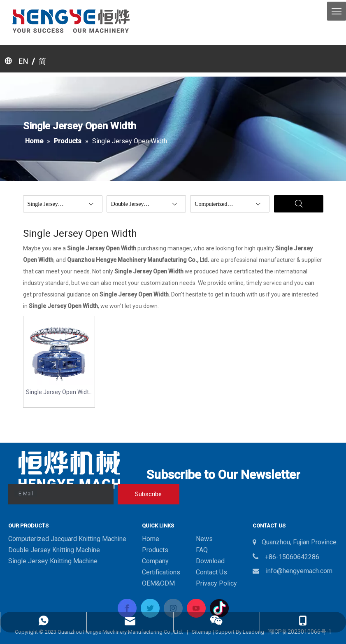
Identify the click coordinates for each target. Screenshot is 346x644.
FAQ (202, 550)
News (204, 539)
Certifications (161, 572)
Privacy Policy (216, 583)
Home (151, 539)
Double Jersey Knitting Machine (54, 550)
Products (155, 550)
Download (210, 561)
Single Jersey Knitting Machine (53, 561)
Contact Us (211, 572)
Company (155, 561)
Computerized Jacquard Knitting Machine (67, 539)
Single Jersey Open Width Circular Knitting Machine (59, 393)
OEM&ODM (158, 583)
